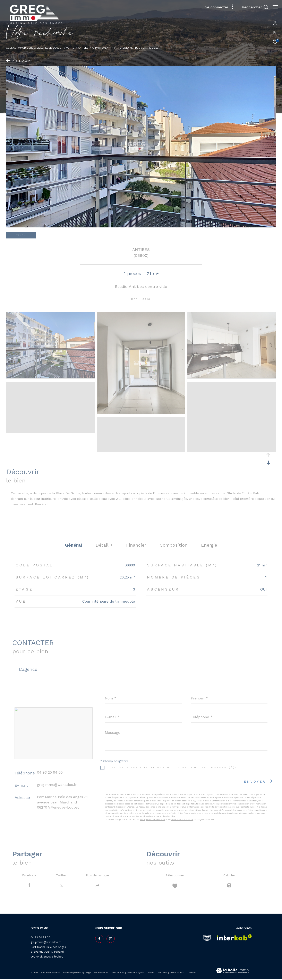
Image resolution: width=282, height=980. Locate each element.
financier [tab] (136, 545)
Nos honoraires (101, 974)
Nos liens (163, 974)
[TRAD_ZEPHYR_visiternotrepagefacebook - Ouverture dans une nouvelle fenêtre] (99, 939)
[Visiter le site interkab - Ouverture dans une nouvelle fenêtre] (233, 939)
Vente (70, 48)
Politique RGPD (178, 974)
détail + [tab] (104, 545)
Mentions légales (136, 974)
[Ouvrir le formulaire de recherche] (253, 7)
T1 (115, 48)
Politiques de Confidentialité (152, 820)
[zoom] (50, 377)
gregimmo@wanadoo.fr (57, 785)
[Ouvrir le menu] (275, 7)
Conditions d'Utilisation (182, 820)
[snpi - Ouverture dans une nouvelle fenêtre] (207, 939)
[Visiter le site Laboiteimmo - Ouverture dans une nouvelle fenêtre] (232, 972)
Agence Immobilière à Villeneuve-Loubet (34, 48)
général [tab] (74, 545)
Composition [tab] (174, 545)
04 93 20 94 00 (50, 772)
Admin (151, 974)
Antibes (83, 48)
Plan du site (118, 974)
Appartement (101, 48)
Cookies (193, 974)
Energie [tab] (209, 545)
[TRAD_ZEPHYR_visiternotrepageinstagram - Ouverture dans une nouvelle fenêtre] (110, 939)
